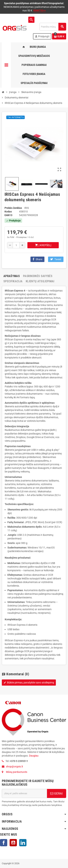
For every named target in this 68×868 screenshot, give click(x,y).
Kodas (8, 212)
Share (37, 259)
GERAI (56, 793)
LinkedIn (23, 843)
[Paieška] (53, 27)
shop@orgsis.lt (15, 766)
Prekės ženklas (13, 208)
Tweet (56, 259)
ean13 (8, 215)
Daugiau (33, 756)
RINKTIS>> (40, 10)
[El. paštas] (24, 793)
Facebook (4, 843)
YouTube (13, 843)
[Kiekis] (16, 245)
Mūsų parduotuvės (17, 772)
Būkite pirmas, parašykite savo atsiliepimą (29, 683)
